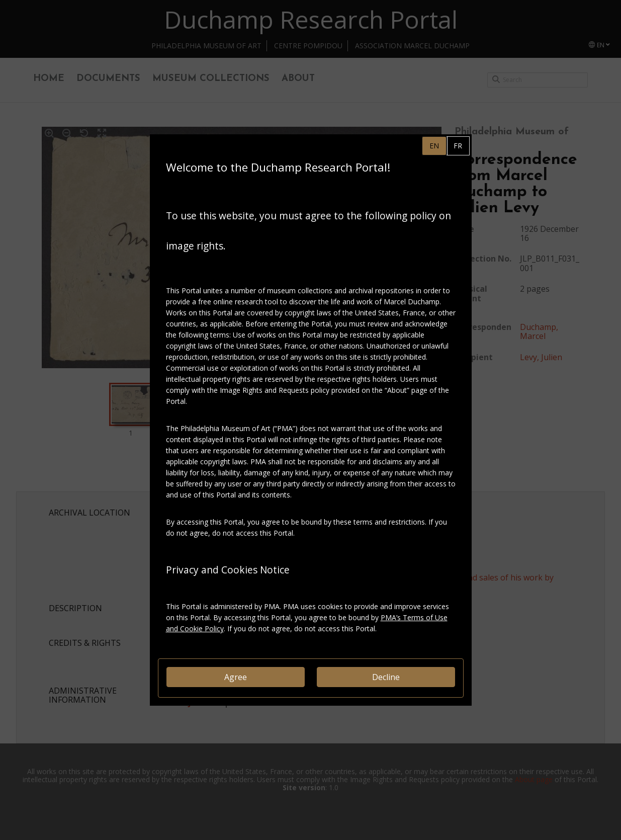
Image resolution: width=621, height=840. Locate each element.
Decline (386, 677)
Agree (236, 677)
